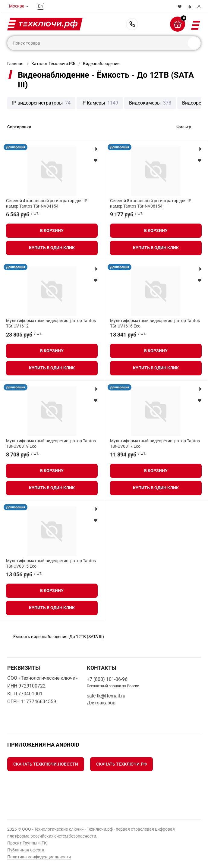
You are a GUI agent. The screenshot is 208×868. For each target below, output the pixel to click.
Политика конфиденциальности (39, 857)
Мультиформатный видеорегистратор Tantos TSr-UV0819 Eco (51, 443)
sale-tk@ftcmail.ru (106, 696)
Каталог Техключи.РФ (53, 64)
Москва (17, 6)
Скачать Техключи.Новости (46, 764)
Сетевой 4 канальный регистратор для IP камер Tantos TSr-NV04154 (47, 203)
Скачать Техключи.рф (121, 764)
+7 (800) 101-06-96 (132, 24)
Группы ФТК (35, 843)
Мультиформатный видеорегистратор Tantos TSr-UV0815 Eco (51, 563)
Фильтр (184, 127)
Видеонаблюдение (101, 64)
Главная (15, 64)
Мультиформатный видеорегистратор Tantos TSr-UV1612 (51, 323)
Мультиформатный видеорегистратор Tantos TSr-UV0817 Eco (155, 443)
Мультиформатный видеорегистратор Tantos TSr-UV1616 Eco (155, 323)
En (40, 6)
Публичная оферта (26, 850)
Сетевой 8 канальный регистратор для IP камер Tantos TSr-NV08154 (151, 203)
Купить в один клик (52, 248)
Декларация (16, 147)
